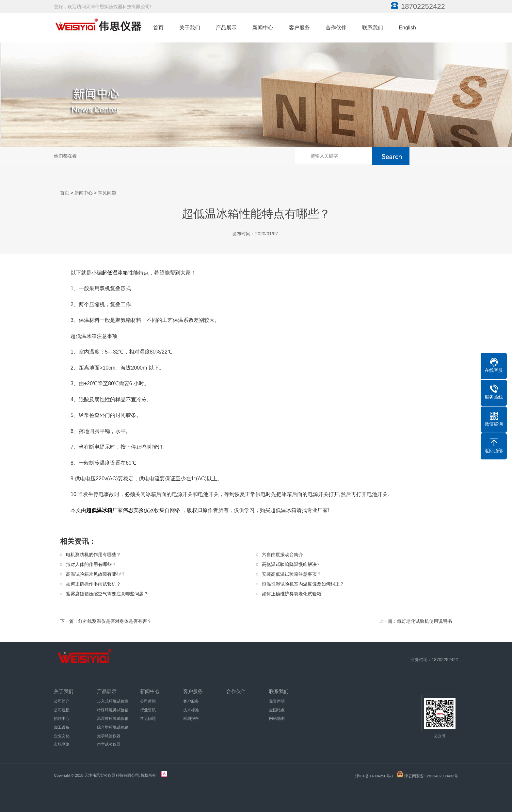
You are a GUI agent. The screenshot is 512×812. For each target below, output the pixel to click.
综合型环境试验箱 (113, 727)
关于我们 (190, 28)
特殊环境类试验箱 (113, 710)
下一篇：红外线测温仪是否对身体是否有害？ (106, 621)
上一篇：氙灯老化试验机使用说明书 (415, 621)
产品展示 (226, 28)
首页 (158, 28)
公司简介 (62, 701)
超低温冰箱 (115, 273)
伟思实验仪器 (138, 510)
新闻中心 (263, 28)
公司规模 (62, 710)
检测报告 (191, 719)
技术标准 (191, 710)
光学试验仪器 (109, 736)
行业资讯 (148, 710)
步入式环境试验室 (113, 701)
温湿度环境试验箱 (113, 719)
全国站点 (277, 710)
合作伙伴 (336, 28)
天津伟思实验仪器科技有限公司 (112, 775)
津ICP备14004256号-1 (374, 776)
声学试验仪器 (109, 744)
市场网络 (62, 744)
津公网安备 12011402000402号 (431, 776)
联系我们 (373, 28)
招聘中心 (62, 719)
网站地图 (277, 719)
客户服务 (299, 28)
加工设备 (62, 727)
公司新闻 (148, 701)
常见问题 (107, 193)
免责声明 (277, 701)
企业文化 (62, 736)
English (407, 28)
